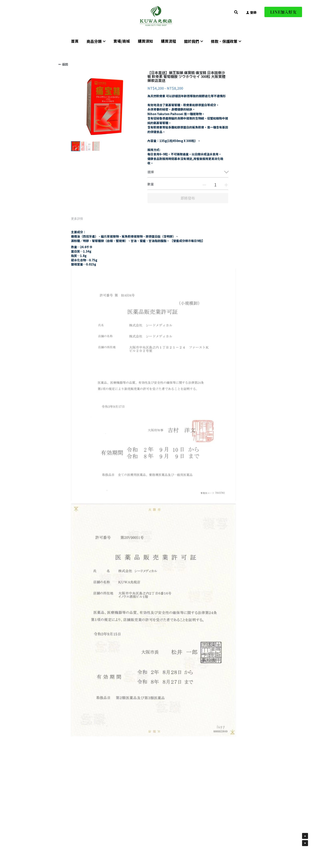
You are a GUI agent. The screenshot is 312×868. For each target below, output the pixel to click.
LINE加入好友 (283, 12)
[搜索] (236, 12)
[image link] (156, 16)
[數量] (215, 184)
